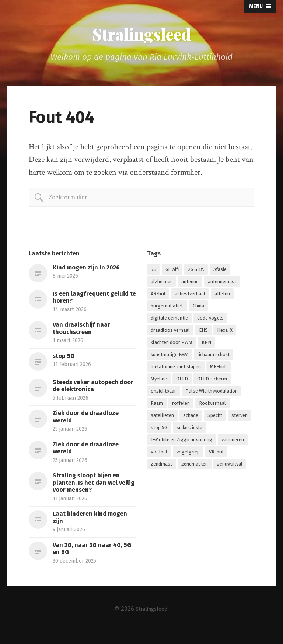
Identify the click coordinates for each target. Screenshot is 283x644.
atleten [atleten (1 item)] (222, 298)
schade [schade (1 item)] (191, 419)
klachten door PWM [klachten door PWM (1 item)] (172, 346)
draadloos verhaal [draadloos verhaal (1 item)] (170, 334)
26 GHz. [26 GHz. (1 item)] (196, 273)
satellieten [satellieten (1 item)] (162, 419)
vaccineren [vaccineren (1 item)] (233, 444)
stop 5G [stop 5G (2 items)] (159, 431)
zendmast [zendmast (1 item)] (161, 468)
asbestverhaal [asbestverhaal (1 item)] (190, 298)
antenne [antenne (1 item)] (190, 286)
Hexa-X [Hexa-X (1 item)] (225, 334)
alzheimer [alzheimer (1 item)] (161, 286)
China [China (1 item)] (198, 310)
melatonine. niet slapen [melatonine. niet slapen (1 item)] (176, 371)
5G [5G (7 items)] (153, 273)
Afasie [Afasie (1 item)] (220, 273)
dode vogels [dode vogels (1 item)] (210, 322)
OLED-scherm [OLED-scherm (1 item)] (212, 383)
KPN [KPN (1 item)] (206, 346)
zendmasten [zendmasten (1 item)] (195, 468)
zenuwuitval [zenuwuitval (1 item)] (230, 468)
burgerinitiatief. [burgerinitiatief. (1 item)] (167, 310)
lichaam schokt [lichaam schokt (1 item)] (214, 358)
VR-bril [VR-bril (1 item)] (216, 456)
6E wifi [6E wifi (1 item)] (172, 273)
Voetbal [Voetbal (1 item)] (159, 456)
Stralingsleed (141, 36)
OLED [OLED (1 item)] (182, 383)
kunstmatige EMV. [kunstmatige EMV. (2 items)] (170, 358)
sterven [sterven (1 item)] (240, 419)
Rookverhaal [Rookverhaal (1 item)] (212, 407)
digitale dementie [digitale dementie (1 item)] (169, 322)
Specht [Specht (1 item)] (215, 419)
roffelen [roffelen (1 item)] (181, 407)
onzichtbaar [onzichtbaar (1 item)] (163, 395)
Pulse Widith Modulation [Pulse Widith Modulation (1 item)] (212, 395)
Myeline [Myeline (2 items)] (159, 383)
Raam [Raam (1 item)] (157, 407)
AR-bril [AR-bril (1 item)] (158, 298)
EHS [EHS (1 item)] (203, 334)
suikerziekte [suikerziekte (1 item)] (189, 431)
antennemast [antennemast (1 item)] (222, 286)
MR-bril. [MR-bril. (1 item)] (219, 371)
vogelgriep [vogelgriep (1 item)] (188, 456)
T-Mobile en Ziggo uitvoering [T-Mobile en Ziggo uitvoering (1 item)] (181, 444)
